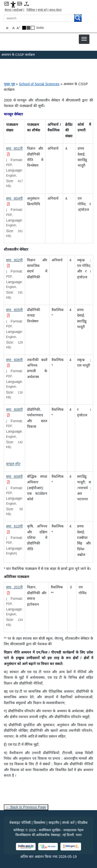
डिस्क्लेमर (40, 823)
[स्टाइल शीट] (13, 464)
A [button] (18, 28)
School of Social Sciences (39, 84)
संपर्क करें (42, 10)
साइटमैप (54, 823)
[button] (84, 39)
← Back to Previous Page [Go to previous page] (26, 807)
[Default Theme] (33, 28)
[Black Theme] (24, 28)
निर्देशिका (31, 10)
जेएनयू (8, 10)
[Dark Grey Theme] (28, 28)
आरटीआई (18, 10)
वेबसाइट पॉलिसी (20, 823)
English (40, 28)
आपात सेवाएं (55, 10)
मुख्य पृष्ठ (9, 84)
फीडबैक (82, 823)
